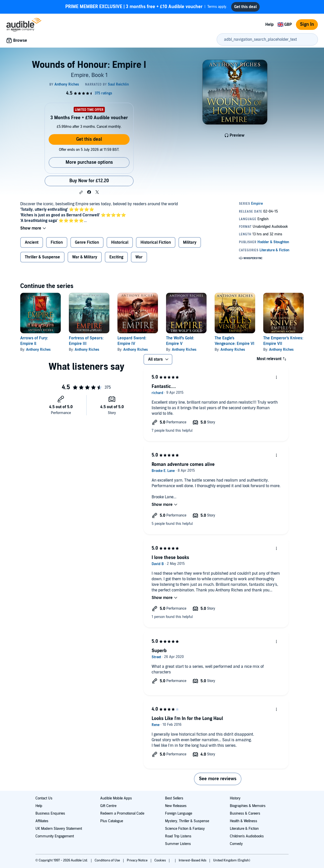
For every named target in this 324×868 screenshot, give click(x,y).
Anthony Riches (38, 350)
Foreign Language (179, 813)
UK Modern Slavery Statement (59, 829)
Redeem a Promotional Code (122, 813)
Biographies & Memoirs (248, 806)
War (139, 257)
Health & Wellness (244, 821)
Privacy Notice (138, 860)
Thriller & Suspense (42, 257)
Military (190, 242)
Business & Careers (245, 813)
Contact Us (44, 798)
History (235, 798)
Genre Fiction (87, 242)
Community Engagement (55, 836)
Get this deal (89, 139)
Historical (120, 242)
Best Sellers (174, 798)
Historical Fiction (156, 242)
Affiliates (42, 821)
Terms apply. (146, 7)
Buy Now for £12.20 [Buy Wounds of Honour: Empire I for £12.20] (89, 181)
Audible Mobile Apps (116, 798)
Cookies (160, 860)
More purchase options (89, 162)
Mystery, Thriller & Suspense (187, 821)
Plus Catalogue (112, 821)
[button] (81, 192)
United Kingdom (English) (232, 860)
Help (269, 25)
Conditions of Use (108, 860)
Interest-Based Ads (193, 860)
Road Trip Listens (178, 836)
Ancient (32, 242)
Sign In (307, 24)
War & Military (85, 257)
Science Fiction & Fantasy (185, 829)
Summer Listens (178, 844)
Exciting (116, 257)
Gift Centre (108, 806)
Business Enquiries (50, 813)
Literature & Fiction (244, 829)
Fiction (57, 242)
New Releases (176, 806)
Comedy (236, 844)
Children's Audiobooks (247, 836)
